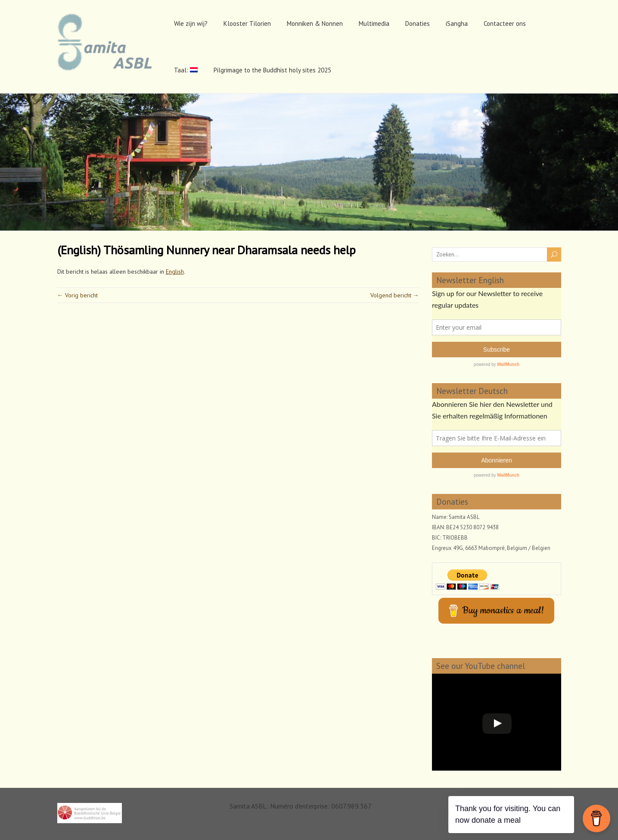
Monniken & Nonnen (315, 23)
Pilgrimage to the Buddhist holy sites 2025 (272, 70)
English (175, 272)
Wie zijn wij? (191, 23)
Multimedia (374, 23)
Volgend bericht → (395, 295)
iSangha (457, 23)
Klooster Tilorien (247, 23)
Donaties (418, 23)
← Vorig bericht (78, 295)
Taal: (186, 70)
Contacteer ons (505, 23)
